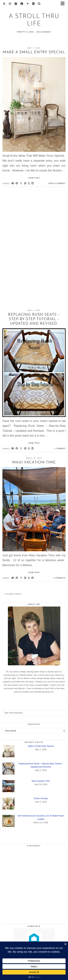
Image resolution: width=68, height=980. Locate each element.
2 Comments (59, 578)
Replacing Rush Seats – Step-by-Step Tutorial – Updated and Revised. (34, 319)
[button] (64, 4)
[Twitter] (4, 4)
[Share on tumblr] (29, 184)
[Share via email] (13, 184)
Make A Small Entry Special (34, 52)
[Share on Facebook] (17, 184)
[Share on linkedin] (33, 184)
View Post (34, 178)
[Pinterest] (16, 4)
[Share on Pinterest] (25, 184)
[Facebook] (22, 4)
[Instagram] (10, 4)
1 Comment (60, 449)
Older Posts (13, 594)
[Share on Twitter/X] (21, 184)
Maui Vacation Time (34, 463)
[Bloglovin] (28, 4)
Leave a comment (57, 183)
